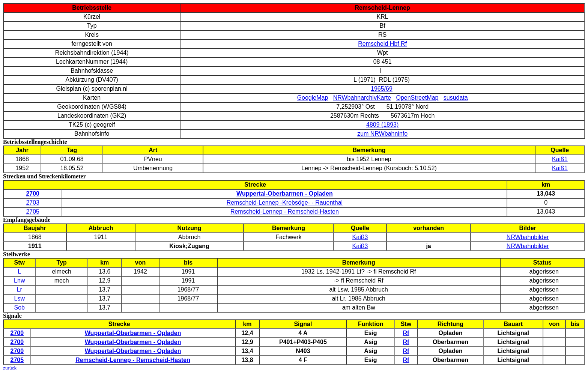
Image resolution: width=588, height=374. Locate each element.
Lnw (19, 280)
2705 (33, 212)
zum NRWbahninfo (382, 134)
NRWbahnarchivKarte (362, 98)
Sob (20, 307)
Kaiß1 (560, 159)
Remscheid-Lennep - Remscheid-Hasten (285, 212)
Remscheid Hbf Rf (382, 44)
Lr (20, 289)
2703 (33, 203)
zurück (10, 368)
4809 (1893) (382, 125)
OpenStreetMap (417, 98)
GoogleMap (313, 98)
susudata (456, 98)
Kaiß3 (360, 237)
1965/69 (382, 89)
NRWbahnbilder (528, 237)
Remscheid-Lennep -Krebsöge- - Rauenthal (285, 203)
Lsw (20, 298)
